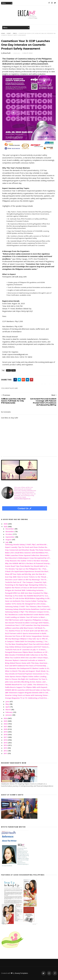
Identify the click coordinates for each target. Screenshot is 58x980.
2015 (6, 743)
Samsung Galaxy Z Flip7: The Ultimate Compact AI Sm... (28, 612)
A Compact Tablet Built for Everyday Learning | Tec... (27, 641)
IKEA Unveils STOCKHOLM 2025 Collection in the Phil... (27, 655)
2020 (6, 729)
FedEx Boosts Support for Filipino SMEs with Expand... (27, 687)
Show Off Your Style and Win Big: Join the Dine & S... (26, 574)
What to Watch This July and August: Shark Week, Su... (27, 671)
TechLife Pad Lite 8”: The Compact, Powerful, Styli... (26, 582)
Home (3, 33)
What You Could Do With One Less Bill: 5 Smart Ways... (27, 658)
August (9, 540)
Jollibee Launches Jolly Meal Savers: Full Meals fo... (26, 628)
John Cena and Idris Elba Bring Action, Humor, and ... (26, 682)
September (10, 537)
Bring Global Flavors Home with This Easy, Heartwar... (27, 663)
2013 (6, 748)
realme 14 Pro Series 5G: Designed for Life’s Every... (26, 604)
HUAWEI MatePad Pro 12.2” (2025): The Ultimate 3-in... (27, 685)
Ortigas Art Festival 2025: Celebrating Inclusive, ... (25, 590)
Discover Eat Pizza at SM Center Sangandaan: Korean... (27, 636)
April (8, 707)
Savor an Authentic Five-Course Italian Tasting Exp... (27, 601)
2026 (6, 524)
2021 (6, 726)
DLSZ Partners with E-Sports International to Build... (26, 633)
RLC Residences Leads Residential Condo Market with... (28, 615)
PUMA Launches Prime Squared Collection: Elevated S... (27, 555)
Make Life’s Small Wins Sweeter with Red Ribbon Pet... (27, 553)
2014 (6, 745)
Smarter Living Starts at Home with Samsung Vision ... (27, 695)
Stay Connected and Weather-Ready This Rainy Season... (28, 550)
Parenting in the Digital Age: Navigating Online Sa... (26, 585)
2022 (6, 724)
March (8, 710)
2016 (6, 740)
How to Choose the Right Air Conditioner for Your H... (27, 679)
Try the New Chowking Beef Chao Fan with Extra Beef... (28, 644)
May (7, 704)
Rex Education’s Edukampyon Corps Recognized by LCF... (28, 558)
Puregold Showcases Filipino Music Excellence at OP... (27, 652)
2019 (6, 732)
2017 (6, 737)
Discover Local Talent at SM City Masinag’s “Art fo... (26, 580)
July (7, 542)
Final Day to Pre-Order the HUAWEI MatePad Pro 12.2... (27, 596)
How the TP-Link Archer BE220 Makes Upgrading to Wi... (28, 598)
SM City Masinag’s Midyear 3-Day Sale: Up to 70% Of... (27, 639)
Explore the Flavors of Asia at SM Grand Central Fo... (26, 588)
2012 (6, 751)
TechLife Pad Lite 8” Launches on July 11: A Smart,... (26, 650)
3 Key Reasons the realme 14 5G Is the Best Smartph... (27, 561)
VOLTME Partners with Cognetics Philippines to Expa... (27, 620)
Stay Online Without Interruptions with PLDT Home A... (27, 647)
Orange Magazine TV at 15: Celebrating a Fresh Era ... (27, 698)
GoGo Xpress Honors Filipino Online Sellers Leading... (26, 676)
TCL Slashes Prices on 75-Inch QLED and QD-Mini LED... (27, 631)
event (9, 33)
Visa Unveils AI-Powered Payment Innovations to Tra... (27, 674)
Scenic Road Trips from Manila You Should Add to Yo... (27, 566)
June (8, 701)
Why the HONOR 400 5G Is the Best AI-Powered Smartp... (28, 563)
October (9, 534)
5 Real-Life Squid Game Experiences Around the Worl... (27, 571)
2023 (6, 721)
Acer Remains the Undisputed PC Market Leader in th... (28, 668)
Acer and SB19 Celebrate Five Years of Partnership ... (26, 666)
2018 (6, 735)
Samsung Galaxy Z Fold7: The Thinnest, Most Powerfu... (28, 606)
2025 (6, 527)
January (9, 715)
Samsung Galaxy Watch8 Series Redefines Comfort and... (28, 609)
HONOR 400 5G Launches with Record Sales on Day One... (28, 690)
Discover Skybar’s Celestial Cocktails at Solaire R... (26, 660)
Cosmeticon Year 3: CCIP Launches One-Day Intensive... (27, 625)
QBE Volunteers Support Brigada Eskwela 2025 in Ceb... (27, 693)
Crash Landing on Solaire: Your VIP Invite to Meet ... (26, 617)
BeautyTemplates (21, 973)
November (10, 532)
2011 (6, 753)
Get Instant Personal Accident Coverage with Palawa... (27, 623)
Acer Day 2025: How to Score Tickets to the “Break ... (27, 577)
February (9, 712)
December (10, 529)
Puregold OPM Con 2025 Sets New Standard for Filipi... (27, 593)
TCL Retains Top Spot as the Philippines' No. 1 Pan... (26, 569)
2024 (6, 718)
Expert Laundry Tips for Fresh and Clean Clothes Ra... (27, 547)
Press (15, 33)
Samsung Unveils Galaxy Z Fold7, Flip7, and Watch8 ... (27, 545)
